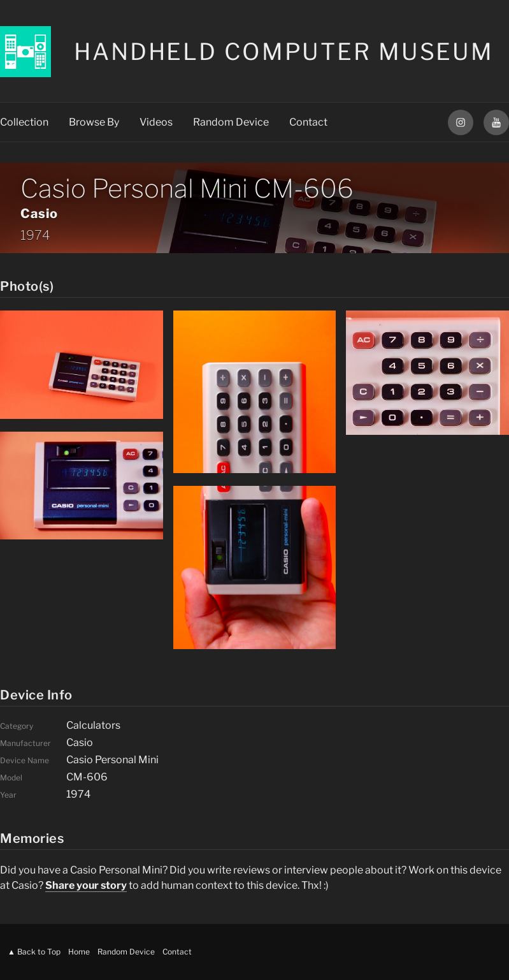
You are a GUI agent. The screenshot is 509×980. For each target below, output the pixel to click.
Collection (24, 122)
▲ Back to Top (34, 952)
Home (79, 952)
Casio (39, 214)
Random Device (231, 122)
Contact (308, 122)
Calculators (93, 725)
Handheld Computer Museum (284, 52)
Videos (156, 122)
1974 (35, 235)
